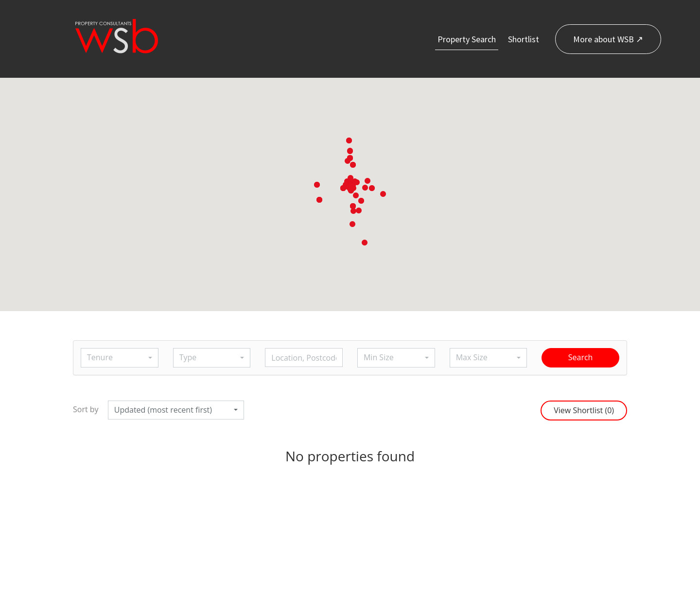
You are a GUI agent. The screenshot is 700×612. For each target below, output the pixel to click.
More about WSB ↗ (608, 39)
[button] (351, 191)
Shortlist (524, 39)
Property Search (467, 39)
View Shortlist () (584, 410)
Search (581, 357)
